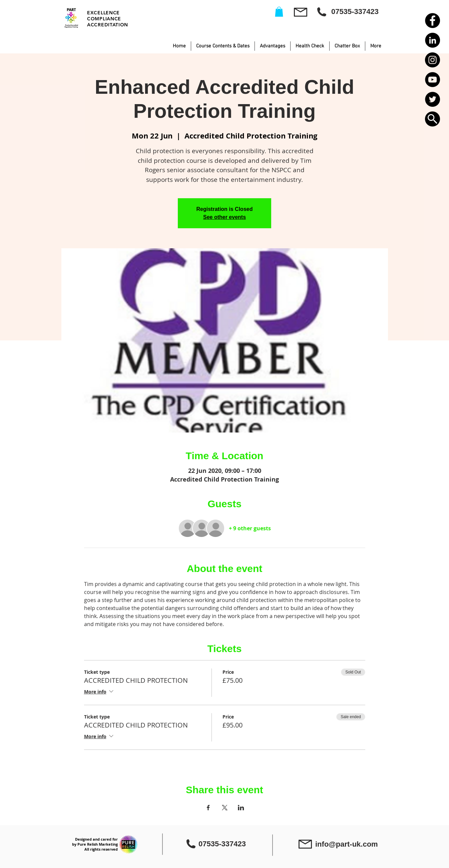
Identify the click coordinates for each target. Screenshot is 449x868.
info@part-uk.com (347, 844)
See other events (224, 217)
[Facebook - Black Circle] (432, 21)
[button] (432, 119)
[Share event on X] (225, 808)
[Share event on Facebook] (208, 808)
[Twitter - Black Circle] (432, 99)
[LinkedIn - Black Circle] (432, 40)
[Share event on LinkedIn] (241, 808)
